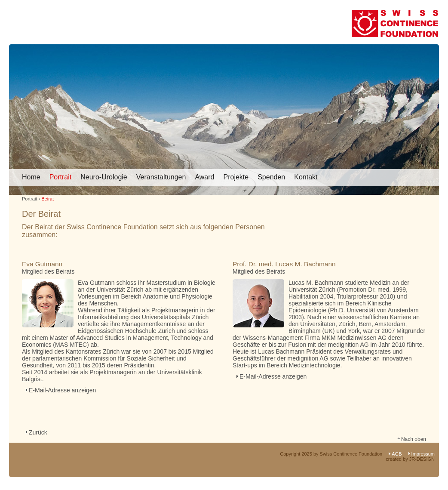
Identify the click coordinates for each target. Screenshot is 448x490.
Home (31, 177)
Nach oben (414, 439)
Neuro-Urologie (104, 177)
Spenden (271, 177)
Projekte (236, 177)
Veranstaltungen (161, 177)
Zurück (38, 432)
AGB (397, 454)
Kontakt (306, 177)
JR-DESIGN (422, 459)
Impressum (423, 454)
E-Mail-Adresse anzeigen (62, 390)
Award (204, 177)
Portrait (61, 177)
